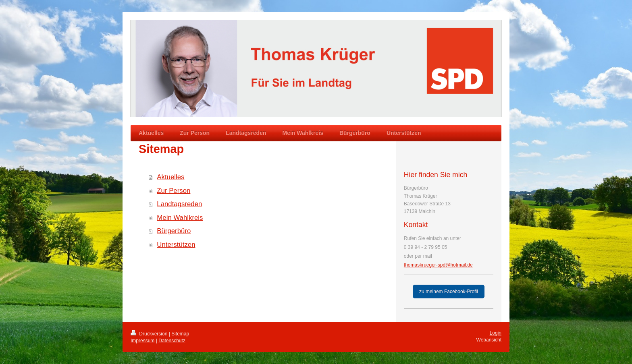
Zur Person (174, 191)
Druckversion (150, 334)
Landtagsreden (179, 204)
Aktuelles (170, 177)
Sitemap (180, 334)
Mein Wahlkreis (180, 218)
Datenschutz (172, 341)
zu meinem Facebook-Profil (449, 292)
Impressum (142, 341)
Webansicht (489, 340)
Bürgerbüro (174, 231)
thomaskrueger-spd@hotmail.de (438, 265)
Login (496, 333)
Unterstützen (176, 245)
